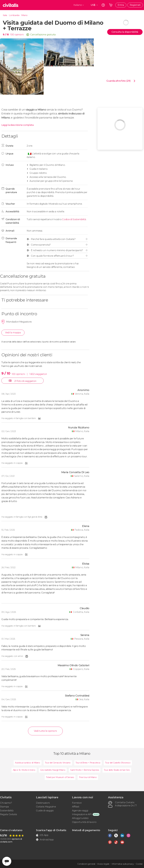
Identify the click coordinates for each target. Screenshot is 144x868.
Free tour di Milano (88, 777)
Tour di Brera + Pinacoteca (88, 763)
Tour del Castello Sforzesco (118, 763)
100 (12, 35)
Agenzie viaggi (80, 811)
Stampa (4, 807)
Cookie (139, 864)
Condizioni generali (86, 864)
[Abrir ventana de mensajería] (7, 861)
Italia (5, 15)
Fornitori (77, 803)
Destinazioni (43, 803)
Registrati (135, 5)
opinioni (19, 35)
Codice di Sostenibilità (74, 219)
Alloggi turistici (80, 818)
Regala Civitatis (8, 814)
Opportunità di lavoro (84, 822)
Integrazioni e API (82, 814)
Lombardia (14, 15)
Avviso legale (103, 864)
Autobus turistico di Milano (27, 763)
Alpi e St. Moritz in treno (24, 770)
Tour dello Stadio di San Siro (117, 770)
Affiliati (76, 807)
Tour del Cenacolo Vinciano (58, 763)
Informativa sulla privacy (123, 864)
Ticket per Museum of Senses (60, 777)
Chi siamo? (6, 803)
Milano (24, 15)
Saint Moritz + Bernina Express (85, 770)
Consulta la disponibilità (125, 32)
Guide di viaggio (45, 811)
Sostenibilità (7, 811)
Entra (121, 5)
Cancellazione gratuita (43, 35)
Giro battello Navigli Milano (53, 770)
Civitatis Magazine (46, 807)
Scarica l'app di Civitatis (51, 830)
